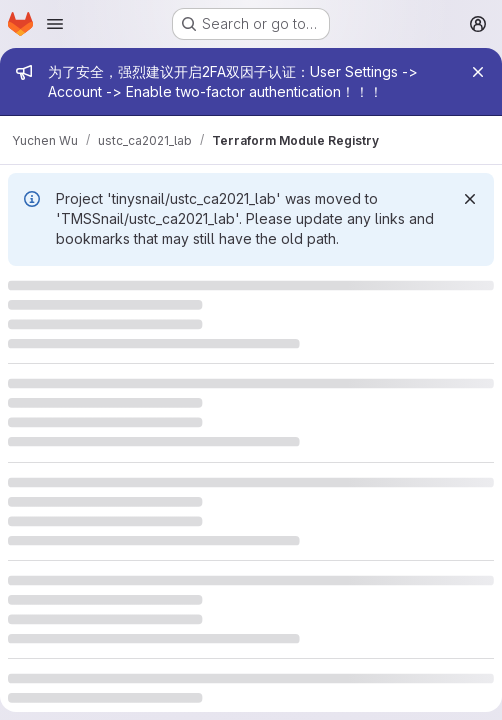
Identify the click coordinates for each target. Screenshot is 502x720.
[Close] (478, 72)
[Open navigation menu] (55, 24)
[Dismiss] (470, 199)
